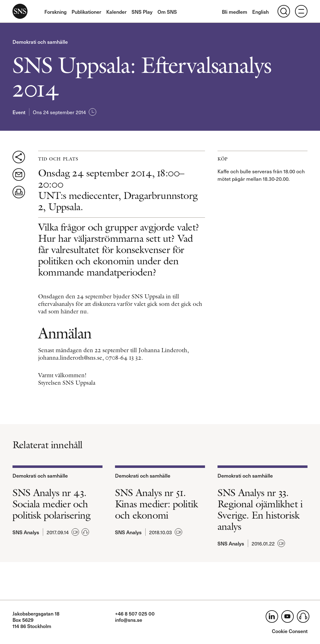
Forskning (55, 12)
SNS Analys (26, 532)
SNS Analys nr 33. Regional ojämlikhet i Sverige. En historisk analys (260, 510)
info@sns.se (129, 620)
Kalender (116, 12)
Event (19, 112)
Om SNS (167, 12)
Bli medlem (235, 12)
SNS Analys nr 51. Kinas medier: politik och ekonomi (156, 504)
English (260, 12)
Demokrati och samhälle (40, 42)
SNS (20, 11)
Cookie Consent (290, 631)
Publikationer (86, 12)
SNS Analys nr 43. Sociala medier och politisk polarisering (51, 504)
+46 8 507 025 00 (135, 613)
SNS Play (142, 12)
